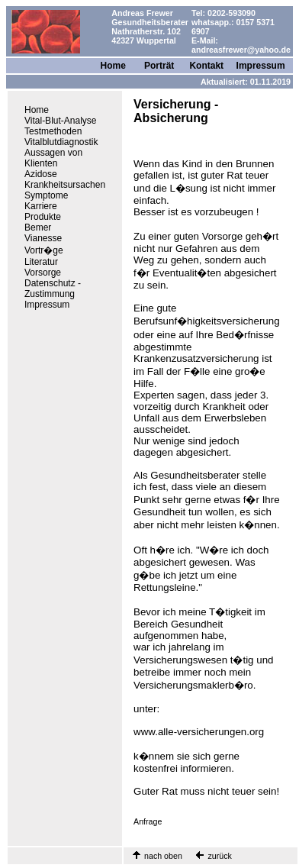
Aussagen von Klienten (53, 158)
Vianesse (43, 238)
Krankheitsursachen (65, 185)
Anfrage (148, 821)
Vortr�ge (44, 250)
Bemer (38, 227)
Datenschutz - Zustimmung (53, 289)
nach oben (163, 856)
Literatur (41, 262)
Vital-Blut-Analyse (61, 121)
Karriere (41, 206)
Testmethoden (53, 131)
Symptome (46, 195)
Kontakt (206, 66)
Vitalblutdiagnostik (61, 142)
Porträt (159, 66)
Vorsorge (43, 273)
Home (113, 66)
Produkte (43, 217)
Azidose (41, 174)
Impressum (261, 66)
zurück (219, 856)
